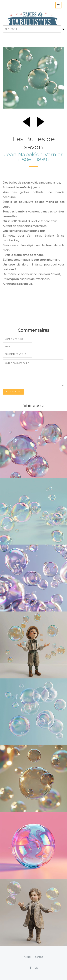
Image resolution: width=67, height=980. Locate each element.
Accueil (28, 957)
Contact (39, 957)
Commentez (13, 392)
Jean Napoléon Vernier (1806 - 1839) (33, 157)
